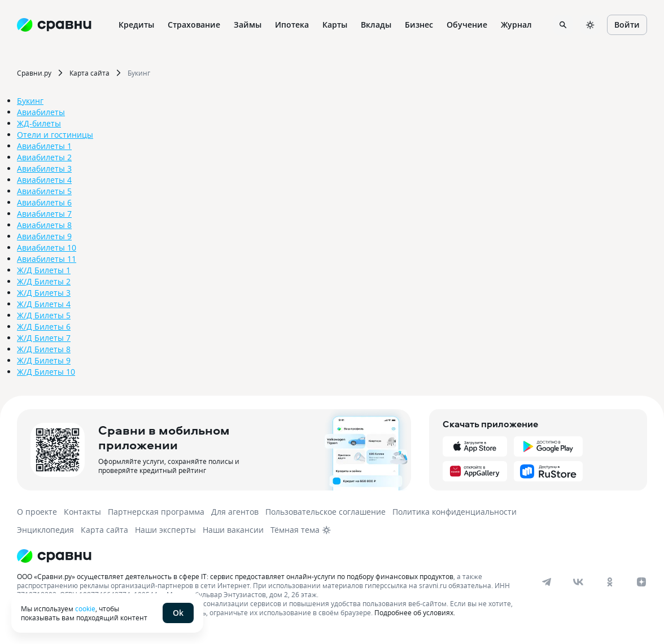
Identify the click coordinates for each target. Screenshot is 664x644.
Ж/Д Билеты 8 (44, 349)
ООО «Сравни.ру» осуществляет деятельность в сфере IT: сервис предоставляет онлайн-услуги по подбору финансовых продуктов (235, 576)
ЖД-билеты (39, 123)
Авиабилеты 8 (44, 225)
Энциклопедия (45, 530)
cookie (85, 608)
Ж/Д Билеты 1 (44, 270)
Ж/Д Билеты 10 (46, 372)
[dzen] (641, 582)
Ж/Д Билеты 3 (44, 293)
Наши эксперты (165, 530)
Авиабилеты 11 (47, 259)
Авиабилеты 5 (44, 191)
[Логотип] (278, 556)
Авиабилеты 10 (47, 247)
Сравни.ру (34, 73)
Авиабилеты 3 (44, 168)
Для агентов (235, 512)
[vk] (578, 582)
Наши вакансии (233, 530)
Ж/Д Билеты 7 (44, 338)
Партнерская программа (156, 512)
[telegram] (547, 582)
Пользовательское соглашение (326, 512)
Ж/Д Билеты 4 (44, 304)
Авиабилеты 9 (44, 236)
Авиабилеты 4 (44, 180)
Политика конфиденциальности (455, 512)
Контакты (82, 512)
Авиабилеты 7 (44, 214)
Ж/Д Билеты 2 (44, 281)
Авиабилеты (41, 112)
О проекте (37, 512)
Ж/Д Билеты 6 (44, 327)
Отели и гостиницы (55, 135)
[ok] (610, 582)
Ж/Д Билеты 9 (44, 360)
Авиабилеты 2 (44, 157)
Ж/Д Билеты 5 (44, 315)
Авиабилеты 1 (44, 146)
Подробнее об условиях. (415, 612)
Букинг (139, 73)
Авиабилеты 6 (44, 202)
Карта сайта (89, 73)
